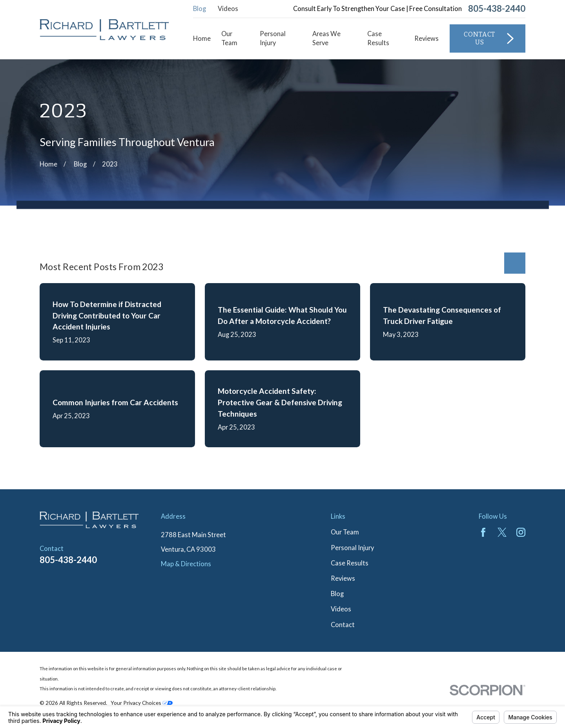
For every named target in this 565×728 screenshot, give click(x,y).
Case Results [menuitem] (378, 38)
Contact (343, 625)
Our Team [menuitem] (229, 38)
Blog (200, 9)
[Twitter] (502, 532)
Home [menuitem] (202, 38)
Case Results (350, 563)
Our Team (345, 532)
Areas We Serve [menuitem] (326, 38)
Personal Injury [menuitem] (273, 38)
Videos (228, 9)
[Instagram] (521, 532)
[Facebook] (483, 532)
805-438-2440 (497, 9)
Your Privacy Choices (142, 703)
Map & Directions (186, 564)
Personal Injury (352, 548)
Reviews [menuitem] (426, 38)
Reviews (343, 578)
